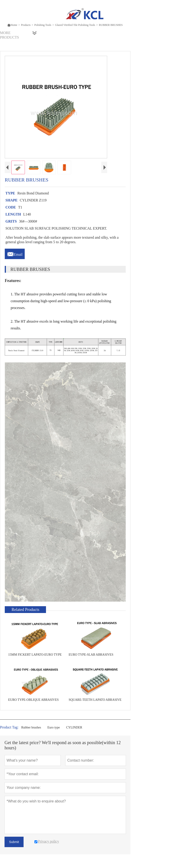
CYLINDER (74, 727)
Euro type (54, 727)
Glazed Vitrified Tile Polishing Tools (75, 25)
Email (15, 253)
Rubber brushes (31, 727)
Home (12, 25)
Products (26, 25)
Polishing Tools (43, 25)
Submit (14, 842)
